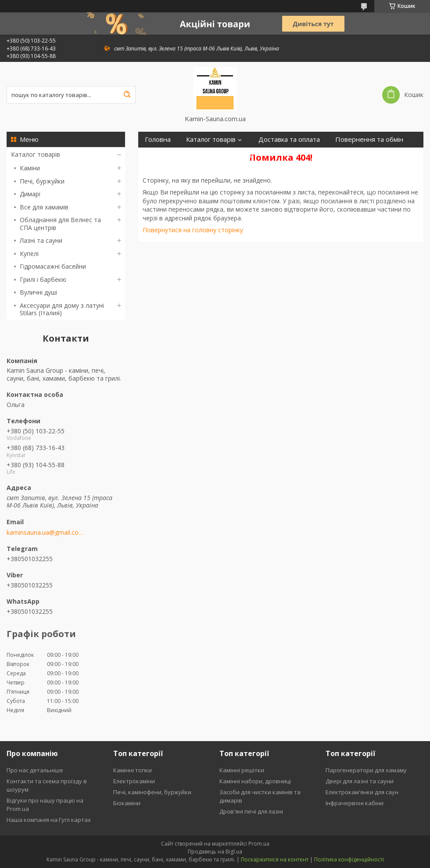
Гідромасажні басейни (53, 266)
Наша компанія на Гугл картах (49, 820)
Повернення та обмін (369, 139)
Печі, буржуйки (42, 181)
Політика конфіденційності (349, 859)
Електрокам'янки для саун (362, 792)
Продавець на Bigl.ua (215, 852)
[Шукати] (127, 95)
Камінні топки (133, 770)
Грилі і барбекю (43, 279)
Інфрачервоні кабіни (355, 803)
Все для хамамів (44, 207)
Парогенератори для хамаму (366, 770)
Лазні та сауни (41, 240)
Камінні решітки (242, 770)
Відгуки (242, 155)
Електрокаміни (134, 781)
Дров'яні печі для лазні (251, 811)
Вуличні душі (38, 292)
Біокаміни (127, 803)
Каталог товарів (36, 154)
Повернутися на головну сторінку (193, 230)
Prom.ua (259, 844)
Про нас (158, 155)
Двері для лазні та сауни (360, 781)
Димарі (30, 194)
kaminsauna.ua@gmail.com (45, 533)
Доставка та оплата (289, 139)
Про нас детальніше (35, 770)
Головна (158, 139)
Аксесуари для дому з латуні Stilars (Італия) (62, 309)
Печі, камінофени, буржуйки (152, 792)
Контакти (200, 155)
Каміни (30, 168)
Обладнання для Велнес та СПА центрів (60, 224)
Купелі (29, 254)
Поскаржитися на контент (275, 859)
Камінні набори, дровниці (255, 781)
